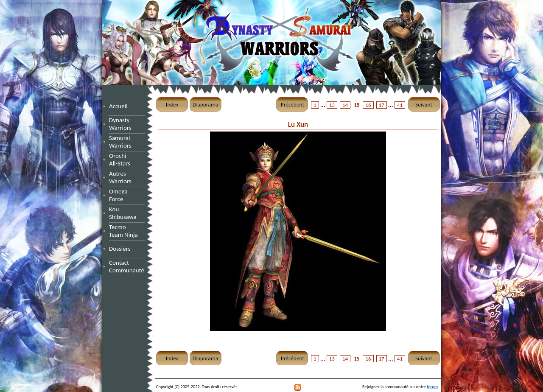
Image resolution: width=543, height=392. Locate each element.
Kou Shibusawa (123, 213)
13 (332, 105)
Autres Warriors (123, 177)
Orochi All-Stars (123, 160)
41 (400, 105)
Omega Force (126, 195)
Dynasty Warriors (122, 124)
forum (432, 387)
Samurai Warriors (122, 142)
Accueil (118, 106)
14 (345, 105)
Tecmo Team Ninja (123, 231)
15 (357, 105)
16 (368, 105)
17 (382, 105)
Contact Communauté (127, 266)
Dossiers (120, 249)
